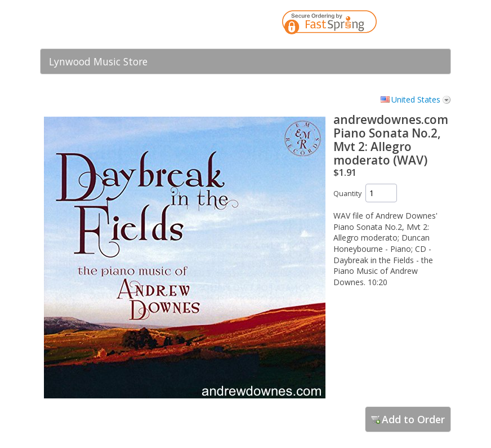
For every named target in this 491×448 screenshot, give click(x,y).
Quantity (347, 194)
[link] (420, 24)
